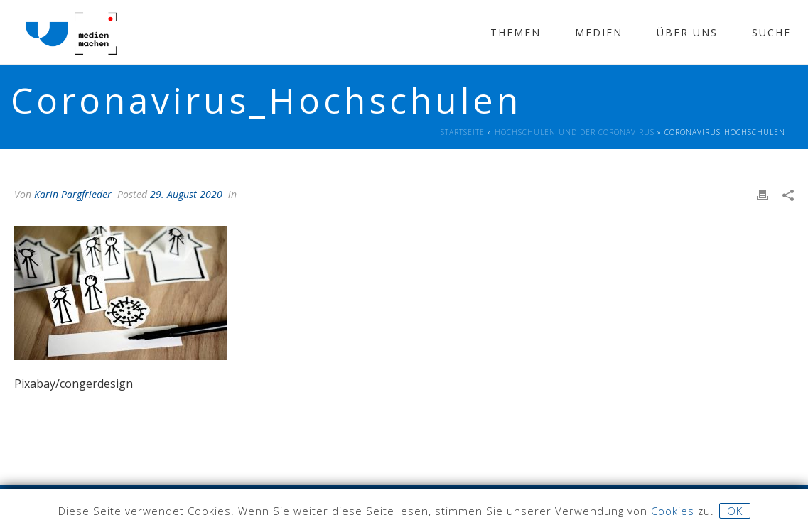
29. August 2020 (186, 194)
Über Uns (687, 32)
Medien (599, 32)
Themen (516, 32)
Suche (771, 32)
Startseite (463, 132)
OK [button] (735, 511)
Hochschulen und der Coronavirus (575, 132)
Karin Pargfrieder (73, 194)
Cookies (673, 511)
